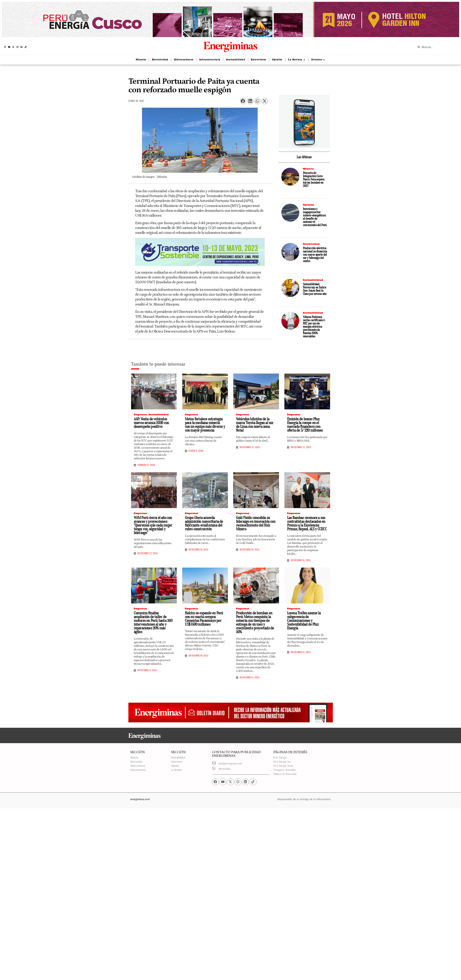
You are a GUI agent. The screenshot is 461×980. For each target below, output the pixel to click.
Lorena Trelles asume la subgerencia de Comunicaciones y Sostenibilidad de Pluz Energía (304, 621)
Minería (308, 169)
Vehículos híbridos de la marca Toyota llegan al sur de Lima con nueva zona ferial (255, 425)
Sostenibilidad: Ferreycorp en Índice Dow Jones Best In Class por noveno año (315, 289)
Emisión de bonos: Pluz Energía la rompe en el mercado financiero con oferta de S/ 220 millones (305, 425)
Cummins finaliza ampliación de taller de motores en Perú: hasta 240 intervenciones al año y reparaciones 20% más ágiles (153, 622)
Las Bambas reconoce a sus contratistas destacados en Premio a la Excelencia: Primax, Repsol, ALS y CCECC (307, 523)
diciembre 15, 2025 (250, 678)
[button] (243, 101)
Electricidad (311, 244)
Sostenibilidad (313, 280)
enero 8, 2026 (196, 451)
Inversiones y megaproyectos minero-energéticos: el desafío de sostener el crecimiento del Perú (315, 217)
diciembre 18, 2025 (198, 550)
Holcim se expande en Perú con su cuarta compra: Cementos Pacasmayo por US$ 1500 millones (204, 619)
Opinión (308, 205)
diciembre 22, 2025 (250, 447)
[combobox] (436, 47)
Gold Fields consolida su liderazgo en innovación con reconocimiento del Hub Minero (256, 523)
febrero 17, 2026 (146, 465)
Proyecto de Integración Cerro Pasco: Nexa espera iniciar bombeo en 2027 (314, 179)
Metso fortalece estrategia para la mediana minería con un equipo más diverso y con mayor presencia (205, 425)
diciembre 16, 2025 (198, 656)
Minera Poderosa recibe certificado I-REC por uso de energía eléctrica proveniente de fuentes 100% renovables (314, 327)
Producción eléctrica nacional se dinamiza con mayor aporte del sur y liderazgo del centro (315, 255)
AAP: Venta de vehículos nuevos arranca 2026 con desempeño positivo (151, 423)
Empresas (140, 414)
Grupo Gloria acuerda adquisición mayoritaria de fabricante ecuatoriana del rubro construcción (204, 523)
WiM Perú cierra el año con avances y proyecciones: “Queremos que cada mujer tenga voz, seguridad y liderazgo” (153, 525)
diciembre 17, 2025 (147, 670)
